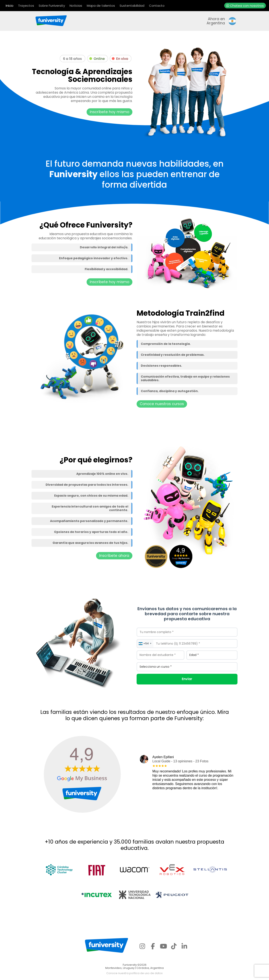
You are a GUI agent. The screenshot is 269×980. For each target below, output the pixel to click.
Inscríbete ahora (114, 556)
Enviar (187, 679)
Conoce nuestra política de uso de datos (134, 973)
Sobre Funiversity (52, 6)
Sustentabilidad (132, 6)
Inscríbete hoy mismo (109, 112)
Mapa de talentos (101, 6)
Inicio (10, 6)
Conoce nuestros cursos (162, 404)
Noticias (76, 6)
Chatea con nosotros (245, 6)
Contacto (157, 6)
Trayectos (26, 6)
